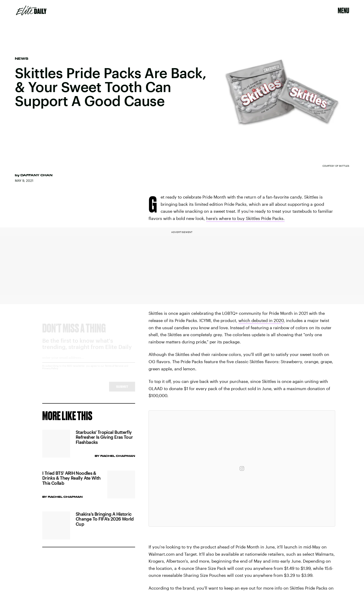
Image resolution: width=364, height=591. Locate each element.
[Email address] (89, 363)
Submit (122, 391)
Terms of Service (114, 370)
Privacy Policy (50, 372)
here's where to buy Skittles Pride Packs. (245, 218)
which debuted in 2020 (261, 320)
